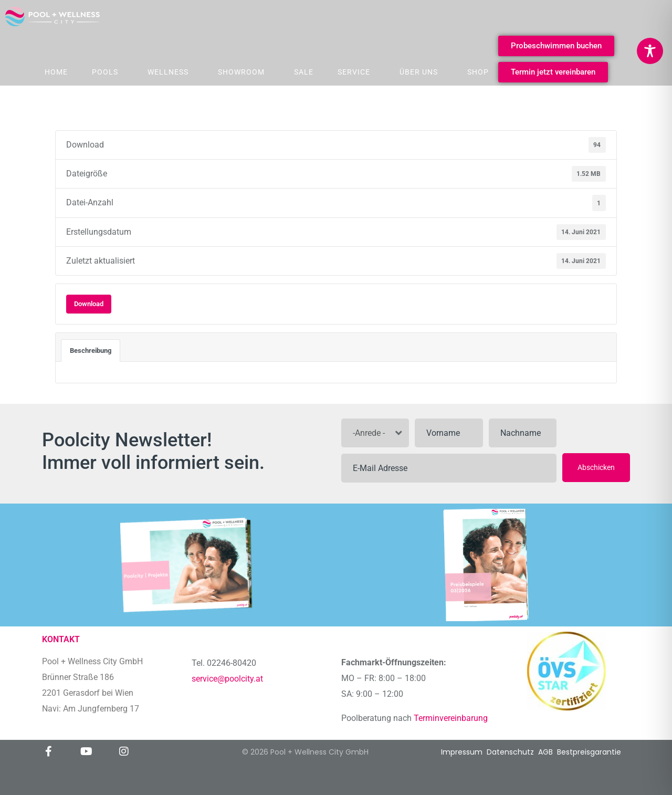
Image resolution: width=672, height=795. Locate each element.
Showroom (241, 72)
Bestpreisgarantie (589, 752)
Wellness (168, 72)
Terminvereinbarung (452, 718)
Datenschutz (510, 752)
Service (354, 72)
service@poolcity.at (227, 679)
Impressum (462, 752)
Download (89, 304)
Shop (478, 72)
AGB (545, 752)
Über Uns (419, 72)
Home (56, 72)
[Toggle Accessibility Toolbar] (650, 51)
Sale (304, 72)
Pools (105, 72)
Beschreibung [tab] (91, 351)
